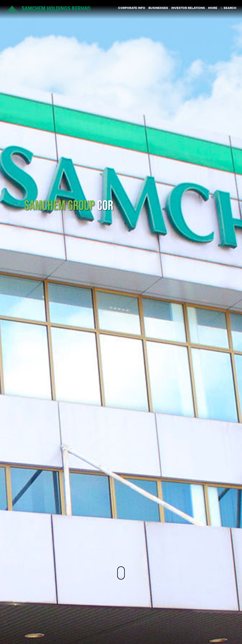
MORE (213, 8)
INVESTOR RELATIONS (188, 8)
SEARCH (228, 8)
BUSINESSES (158, 8)
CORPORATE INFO (132, 8)
